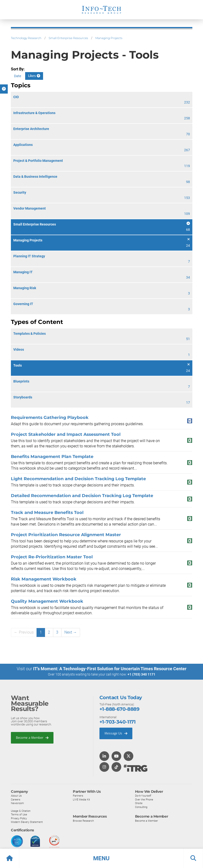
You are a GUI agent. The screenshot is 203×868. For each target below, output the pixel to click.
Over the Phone (144, 799)
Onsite (139, 803)
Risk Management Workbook (44, 579)
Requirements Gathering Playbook (50, 417)
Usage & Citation (21, 811)
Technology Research (26, 38)
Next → (71, 632)
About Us (16, 795)
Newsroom (17, 803)
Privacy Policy (19, 818)
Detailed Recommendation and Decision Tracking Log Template (82, 496)
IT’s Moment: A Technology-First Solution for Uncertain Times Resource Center (110, 669)
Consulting (141, 807)
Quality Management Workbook (47, 601)
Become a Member (32, 737)
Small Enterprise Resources (68, 38)
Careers (16, 799)
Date (18, 76)
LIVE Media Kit (81, 799)
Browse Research (83, 820)
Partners (78, 795)
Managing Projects (109, 38)
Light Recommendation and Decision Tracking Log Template (78, 479)
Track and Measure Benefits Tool (47, 512)
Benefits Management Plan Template (52, 456)
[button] (101, 858)
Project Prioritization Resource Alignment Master (66, 535)
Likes (34, 76)
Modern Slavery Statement (27, 822)
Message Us (116, 733)
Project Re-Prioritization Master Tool (52, 557)
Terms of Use (19, 814)
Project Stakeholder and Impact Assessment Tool (66, 434)
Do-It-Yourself (143, 795)
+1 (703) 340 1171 (141, 674)
